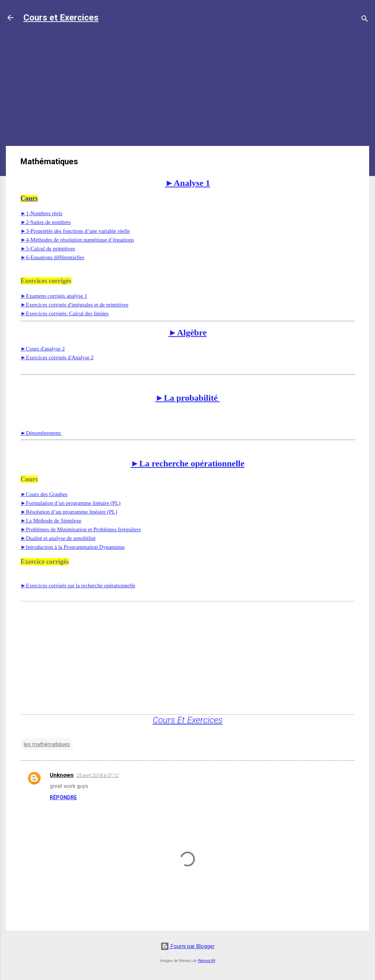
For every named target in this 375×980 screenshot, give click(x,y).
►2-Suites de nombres (46, 222)
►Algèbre (188, 333)
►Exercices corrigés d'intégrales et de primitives (75, 305)
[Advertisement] (187, 89)
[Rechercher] (365, 20)
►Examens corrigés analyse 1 (54, 296)
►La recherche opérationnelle (188, 463)
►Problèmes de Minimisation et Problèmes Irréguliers (81, 529)
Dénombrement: (41, 433)
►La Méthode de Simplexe (51, 521)
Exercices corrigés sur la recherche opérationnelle (78, 586)
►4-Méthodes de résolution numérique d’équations (77, 240)
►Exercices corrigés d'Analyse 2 (57, 357)
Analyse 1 (187, 183)
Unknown (62, 775)
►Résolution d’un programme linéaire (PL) (69, 512)
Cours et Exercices (61, 18)
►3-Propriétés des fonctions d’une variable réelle (75, 231)
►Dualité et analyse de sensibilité (58, 538)
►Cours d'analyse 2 (43, 349)
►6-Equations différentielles (52, 257)
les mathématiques (47, 744)
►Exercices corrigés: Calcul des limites (65, 313)
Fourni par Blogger (187, 946)
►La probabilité (188, 398)
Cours (29, 198)
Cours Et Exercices (188, 720)
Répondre (63, 797)
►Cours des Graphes (44, 494)
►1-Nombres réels (41, 213)
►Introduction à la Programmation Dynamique (73, 547)
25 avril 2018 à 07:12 (98, 775)
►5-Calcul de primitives (48, 249)
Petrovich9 (207, 961)
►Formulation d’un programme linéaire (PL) (70, 503)
